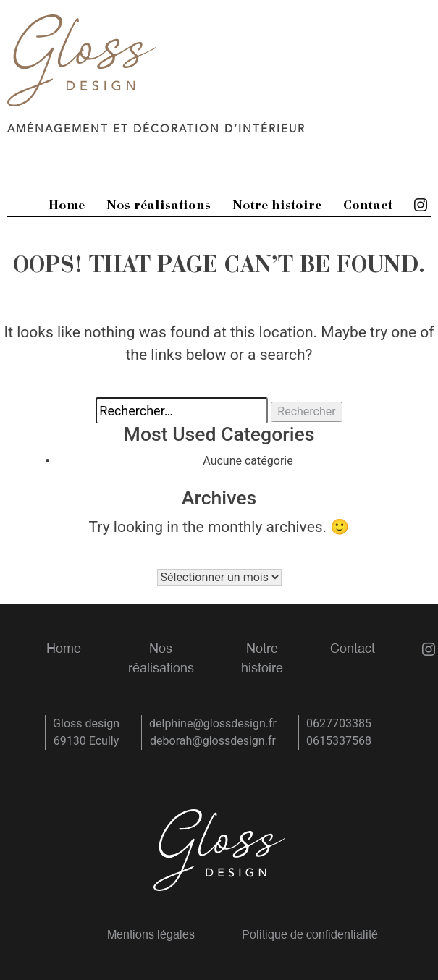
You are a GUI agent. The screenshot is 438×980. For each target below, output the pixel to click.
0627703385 (339, 723)
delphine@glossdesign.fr (213, 723)
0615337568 (339, 741)
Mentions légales (151, 936)
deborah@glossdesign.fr (213, 741)
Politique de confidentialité (310, 936)
